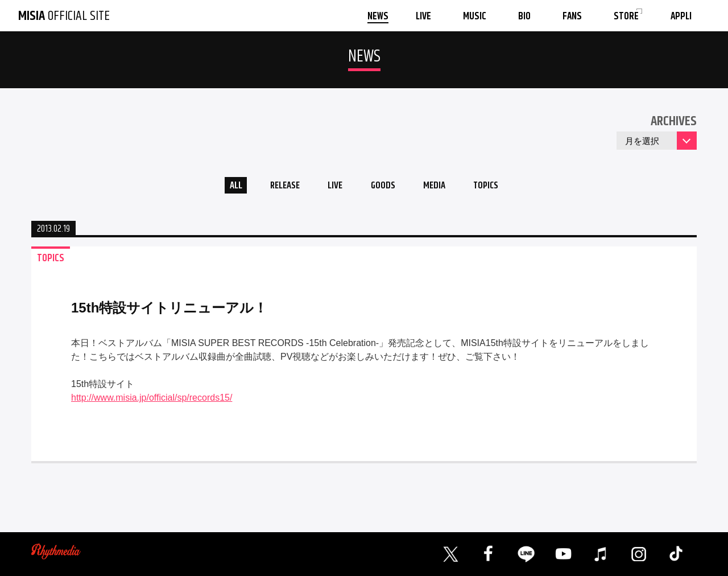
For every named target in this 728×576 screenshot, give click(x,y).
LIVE (333, 187)
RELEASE (278, 187)
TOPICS (496, 187)
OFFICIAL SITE (64, 16)
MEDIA (440, 187)
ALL (225, 187)
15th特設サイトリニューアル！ (169, 310)
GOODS (384, 187)
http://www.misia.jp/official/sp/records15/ (152, 400)
